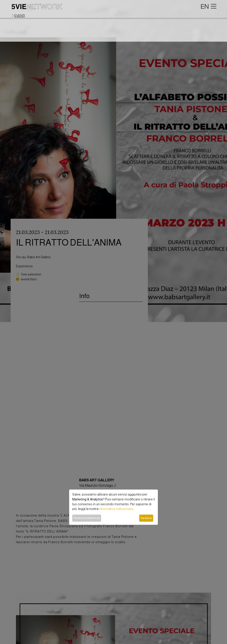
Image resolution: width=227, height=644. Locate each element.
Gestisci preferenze (87, 518)
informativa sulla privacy (116, 509)
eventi (20, 16)
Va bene (146, 518)
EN (205, 6)
